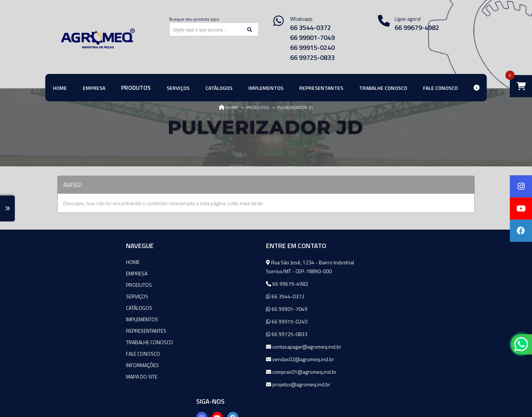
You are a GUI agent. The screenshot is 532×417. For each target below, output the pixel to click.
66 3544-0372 (311, 28)
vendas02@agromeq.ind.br (231, 359)
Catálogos (70, 308)
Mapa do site (73, 377)
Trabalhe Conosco (81, 342)
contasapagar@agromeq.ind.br (234, 347)
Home (64, 262)
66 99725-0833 (312, 57)
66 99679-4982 (417, 28)
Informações (74, 365)
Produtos (70, 285)
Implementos (73, 319)
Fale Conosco (74, 354)
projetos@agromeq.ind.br (229, 384)
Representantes (77, 331)
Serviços (68, 296)
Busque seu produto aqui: (195, 19)
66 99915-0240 (312, 48)
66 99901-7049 (312, 38)
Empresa (68, 273)
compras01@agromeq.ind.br (232, 372)
